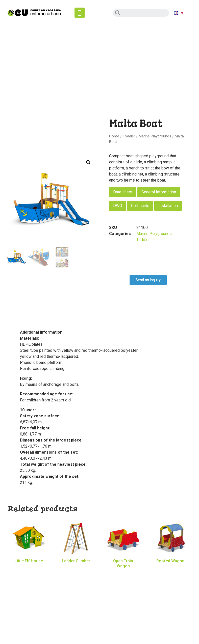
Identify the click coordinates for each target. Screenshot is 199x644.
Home (114, 136)
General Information (159, 192)
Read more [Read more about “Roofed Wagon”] (170, 569)
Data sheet (123, 192)
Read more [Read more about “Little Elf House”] (29, 569)
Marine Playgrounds (155, 136)
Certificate (140, 206)
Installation (168, 206)
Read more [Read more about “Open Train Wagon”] (123, 573)
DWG (118, 206)
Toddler (129, 136)
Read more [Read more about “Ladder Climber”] (76, 569)
